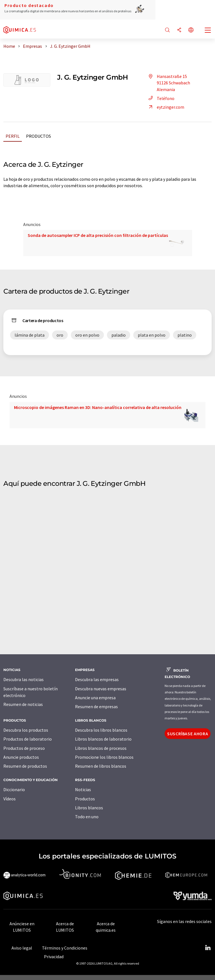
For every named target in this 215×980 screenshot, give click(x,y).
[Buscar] (167, 30)
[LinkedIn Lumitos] (208, 948)
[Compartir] (179, 30)
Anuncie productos (21, 757)
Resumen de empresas (96, 707)
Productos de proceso (24, 748)
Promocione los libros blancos (104, 757)
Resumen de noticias (23, 704)
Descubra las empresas (97, 679)
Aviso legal (22, 948)
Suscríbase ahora (188, 734)
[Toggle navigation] (208, 31)
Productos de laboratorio (28, 739)
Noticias (83, 789)
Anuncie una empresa (95, 698)
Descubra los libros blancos (101, 730)
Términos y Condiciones (65, 948)
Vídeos (10, 799)
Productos (38, 136)
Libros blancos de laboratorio (103, 739)
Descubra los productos (26, 730)
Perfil (13, 136)
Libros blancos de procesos (101, 748)
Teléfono (161, 98)
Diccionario (14, 789)
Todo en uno (87, 817)
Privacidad (54, 957)
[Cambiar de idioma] (191, 30)
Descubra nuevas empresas (101, 689)
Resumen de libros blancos (101, 766)
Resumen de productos (25, 766)
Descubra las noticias (24, 679)
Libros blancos (89, 808)
